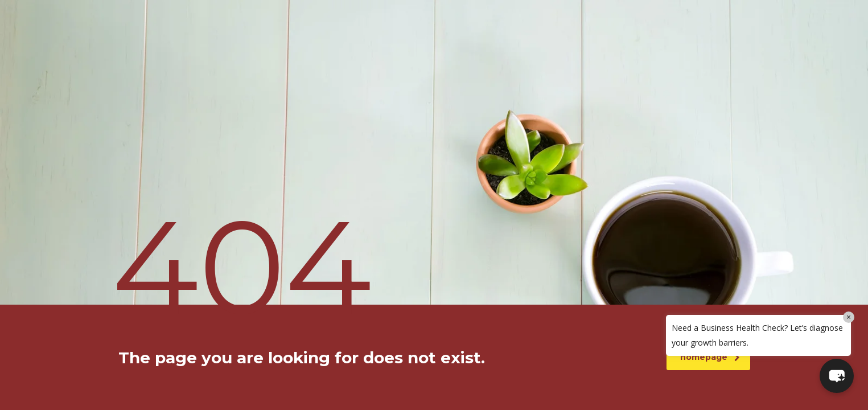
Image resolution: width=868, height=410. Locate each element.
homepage (710, 357)
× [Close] (849, 317)
